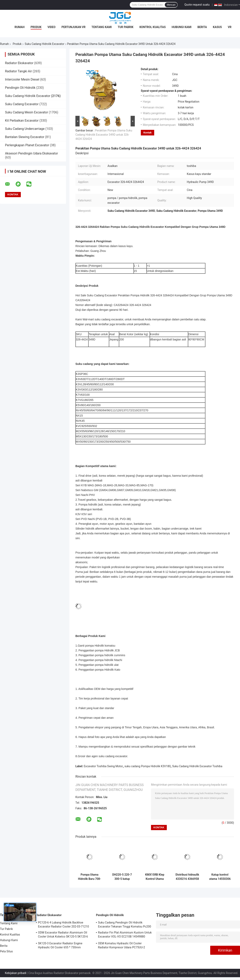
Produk (36, 27)
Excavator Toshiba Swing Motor (103, 766)
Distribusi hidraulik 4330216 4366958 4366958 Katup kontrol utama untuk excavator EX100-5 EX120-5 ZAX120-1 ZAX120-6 (187, 877)
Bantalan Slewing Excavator (25, 137)
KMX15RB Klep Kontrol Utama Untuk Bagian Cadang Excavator (155, 877)
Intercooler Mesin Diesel (22, 79)
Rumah (20, 27)
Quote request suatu (197, 5)
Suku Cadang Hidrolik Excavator (45, 44)
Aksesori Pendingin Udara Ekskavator (31, 153)
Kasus (217, 27)
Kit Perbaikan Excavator (22, 121)
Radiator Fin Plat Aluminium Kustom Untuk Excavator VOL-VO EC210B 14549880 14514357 (125, 935)
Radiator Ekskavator (19, 63)
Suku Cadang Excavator (22, 104)
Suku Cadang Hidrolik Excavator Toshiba (197, 766)
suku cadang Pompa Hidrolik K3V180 (147, 766)
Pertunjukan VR (73, 27)
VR (230, 27)
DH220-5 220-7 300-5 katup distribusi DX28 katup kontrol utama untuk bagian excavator (122, 877)
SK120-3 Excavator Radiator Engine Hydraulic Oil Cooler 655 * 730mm (60, 945)
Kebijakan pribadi (15, 973)
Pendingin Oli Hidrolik (20, 88)
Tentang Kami (101, 27)
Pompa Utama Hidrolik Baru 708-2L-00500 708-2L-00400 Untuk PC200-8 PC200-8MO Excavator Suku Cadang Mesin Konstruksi (90, 877)
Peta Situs (6, 951)
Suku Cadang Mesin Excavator (26, 112)
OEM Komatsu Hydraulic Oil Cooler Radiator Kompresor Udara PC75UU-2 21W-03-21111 (121, 946)
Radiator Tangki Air (18, 71)
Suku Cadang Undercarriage (25, 129)
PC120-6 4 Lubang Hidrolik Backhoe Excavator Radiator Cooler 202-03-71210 (63, 924)
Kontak (147, 133)
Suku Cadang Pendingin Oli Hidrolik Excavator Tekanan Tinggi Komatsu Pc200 (124, 924)
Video (52, 27)
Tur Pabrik (126, 27)
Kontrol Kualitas (152, 27)
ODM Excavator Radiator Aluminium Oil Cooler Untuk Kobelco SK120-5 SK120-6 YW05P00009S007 (63, 935)
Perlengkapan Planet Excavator (27, 145)
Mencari (171, 5)
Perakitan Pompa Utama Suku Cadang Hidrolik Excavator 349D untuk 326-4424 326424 (104, 135)
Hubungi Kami (181, 27)
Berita (202, 27)
